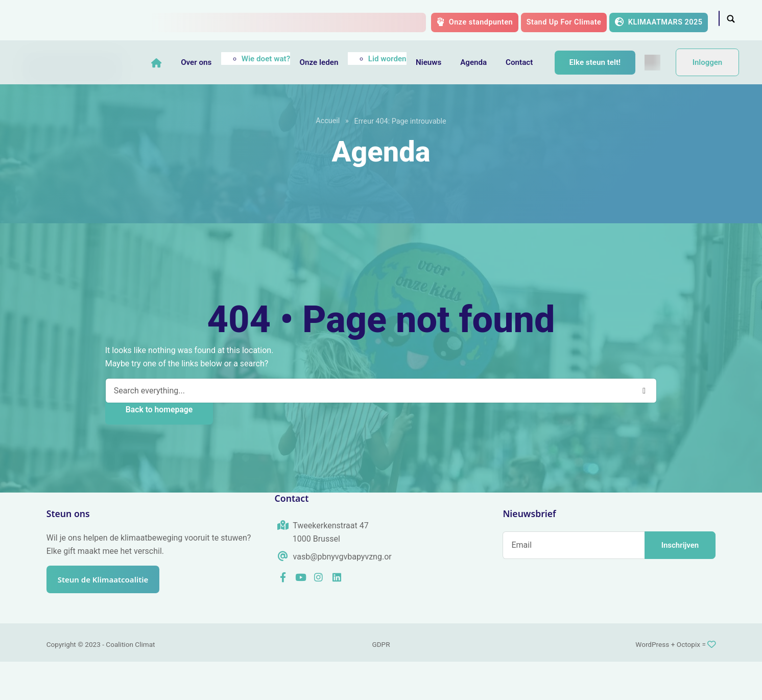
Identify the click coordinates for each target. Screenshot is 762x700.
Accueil (328, 159)
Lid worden (404, 56)
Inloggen (708, 82)
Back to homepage (159, 448)
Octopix (688, 683)
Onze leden (336, 59)
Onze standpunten (475, 22)
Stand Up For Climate (564, 22)
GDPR (381, 683)
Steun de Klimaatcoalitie (108, 618)
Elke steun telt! (612, 60)
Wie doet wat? (283, 56)
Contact (536, 59)
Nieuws (445, 59)
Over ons (213, 59)
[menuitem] (176, 101)
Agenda (490, 59)
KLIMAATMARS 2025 (659, 22)
